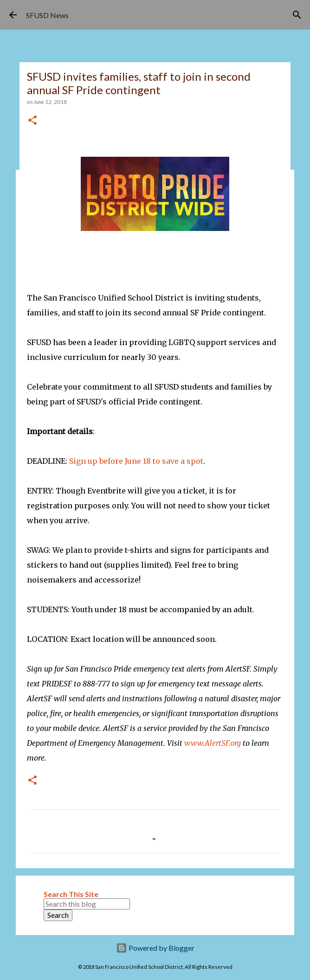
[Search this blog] (87, 904)
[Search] (297, 15)
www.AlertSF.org (213, 743)
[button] (32, 121)
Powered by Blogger (155, 948)
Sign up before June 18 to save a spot (136, 461)
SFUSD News (47, 15)
